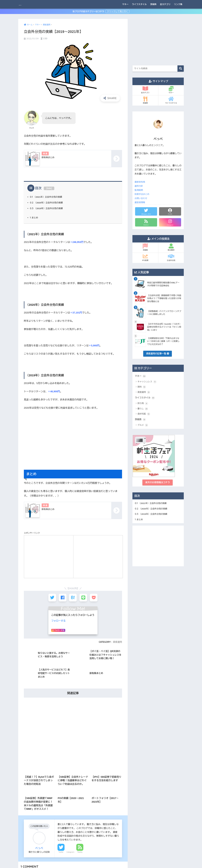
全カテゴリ (165, 4)
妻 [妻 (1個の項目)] (42, 814)
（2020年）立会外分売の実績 (47, 203)
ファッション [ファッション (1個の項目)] (40, 799)
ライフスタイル (139, 4)
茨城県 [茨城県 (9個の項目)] (55, 834)
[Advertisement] (73, 443)
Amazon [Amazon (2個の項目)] (24, 789)
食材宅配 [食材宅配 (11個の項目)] (47, 839)
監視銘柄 (139, 190)
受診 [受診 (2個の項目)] (33, 814)
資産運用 (144, 393)
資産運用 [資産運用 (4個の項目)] (33, 839)
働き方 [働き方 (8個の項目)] (23, 814)
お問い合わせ (141, 198)
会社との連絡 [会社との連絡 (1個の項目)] (48, 809)
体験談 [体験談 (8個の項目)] (62, 809)
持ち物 (143, 404)
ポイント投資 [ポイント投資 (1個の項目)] (56, 799)
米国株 (145, 247)
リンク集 (178, 4)
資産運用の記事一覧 (158, 354)
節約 (142, 388)
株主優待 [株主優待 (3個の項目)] (42, 824)
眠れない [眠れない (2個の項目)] (51, 829)
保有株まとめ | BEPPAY (32, 599)
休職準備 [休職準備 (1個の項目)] (33, 809)
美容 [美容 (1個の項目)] (33, 834)
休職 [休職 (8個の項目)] (22, 809)
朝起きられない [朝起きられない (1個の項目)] (27, 824)
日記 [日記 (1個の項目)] (46, 819)
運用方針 (139, 186)
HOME (101, 854)
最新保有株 (140, 182)
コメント (29, 641)
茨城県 (153, 4)
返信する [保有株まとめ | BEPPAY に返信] (118, 613)
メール (28, 678)
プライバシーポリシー (105, 860)
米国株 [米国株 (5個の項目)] (23, 834)
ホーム (75, 860)
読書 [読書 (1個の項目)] (22, 839)
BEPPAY (25, 4)
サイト (27, 691)
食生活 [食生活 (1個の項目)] (59, 839)
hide (49, 189)
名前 (27, 665)
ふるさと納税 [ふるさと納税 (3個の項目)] (51, 789)
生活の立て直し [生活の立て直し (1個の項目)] (27, 829)
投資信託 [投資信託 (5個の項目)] (24, 819)
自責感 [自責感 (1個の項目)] (44, 834)
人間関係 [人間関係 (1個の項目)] (56, 804)
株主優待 (171, 247)
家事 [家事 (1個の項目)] (51, 814)
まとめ (34, 219)
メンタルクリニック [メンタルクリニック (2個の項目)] (28, 804)
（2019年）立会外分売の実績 (47, 209)
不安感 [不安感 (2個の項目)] (44, 804)
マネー (125, 4)
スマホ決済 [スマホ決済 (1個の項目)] (25, 799)
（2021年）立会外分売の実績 (47, 197)
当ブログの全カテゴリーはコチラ (89, 11)
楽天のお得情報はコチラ (158, 484)
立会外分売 (171, 258)
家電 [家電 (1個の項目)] (60, 814)
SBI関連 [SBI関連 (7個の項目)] (36, 789)
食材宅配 (144, 415)
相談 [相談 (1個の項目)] (40, 829)
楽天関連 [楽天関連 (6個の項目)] (55, 824)
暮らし (143, 410)
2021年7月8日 (51, 599)
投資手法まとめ (142, 194)
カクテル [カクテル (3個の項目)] (24, 794)
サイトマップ (87, 860)
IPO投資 (145, 258)
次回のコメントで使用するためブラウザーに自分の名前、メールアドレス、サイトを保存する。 (74, 703)
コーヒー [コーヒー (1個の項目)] (56, 794)
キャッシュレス (147, 382)
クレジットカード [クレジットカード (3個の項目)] (40, 794)
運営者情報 (140, 202)
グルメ (143, 426)
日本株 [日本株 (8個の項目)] (36, 819)
